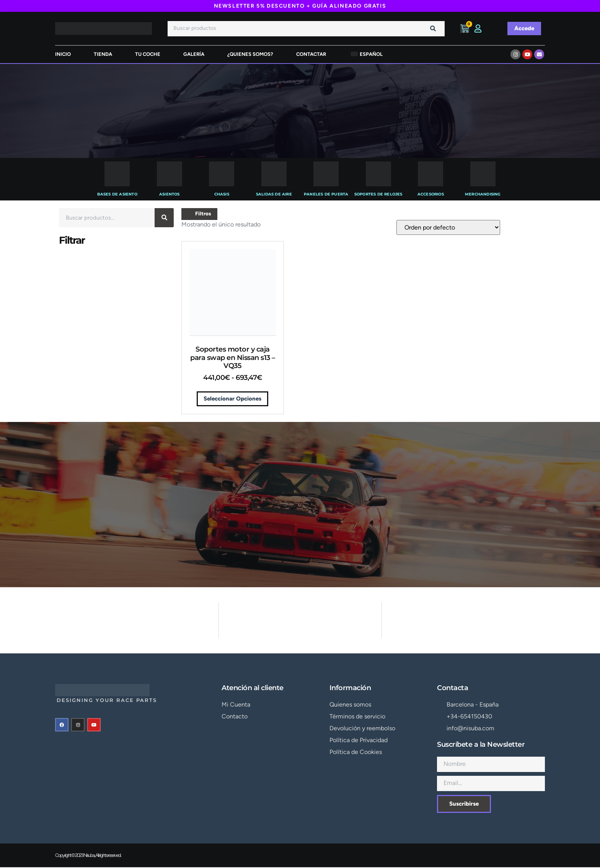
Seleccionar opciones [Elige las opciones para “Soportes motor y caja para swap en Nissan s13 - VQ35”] (232, 399)
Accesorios (431, 194)
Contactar (311, 54)
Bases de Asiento (117, 194)
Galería (194, 54)
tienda (103, 54)
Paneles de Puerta (326, 194)
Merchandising (483, 194)
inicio (63, 54)
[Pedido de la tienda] (448, 228)
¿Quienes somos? (250, 54)
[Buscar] (433, 29)
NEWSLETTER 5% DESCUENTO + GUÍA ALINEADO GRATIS (300, 6)
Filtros (200, 214)
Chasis (222, 194)
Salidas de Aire (274, 194)
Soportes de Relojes (378, 194)
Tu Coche (148, 54)
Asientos (170, 194)
